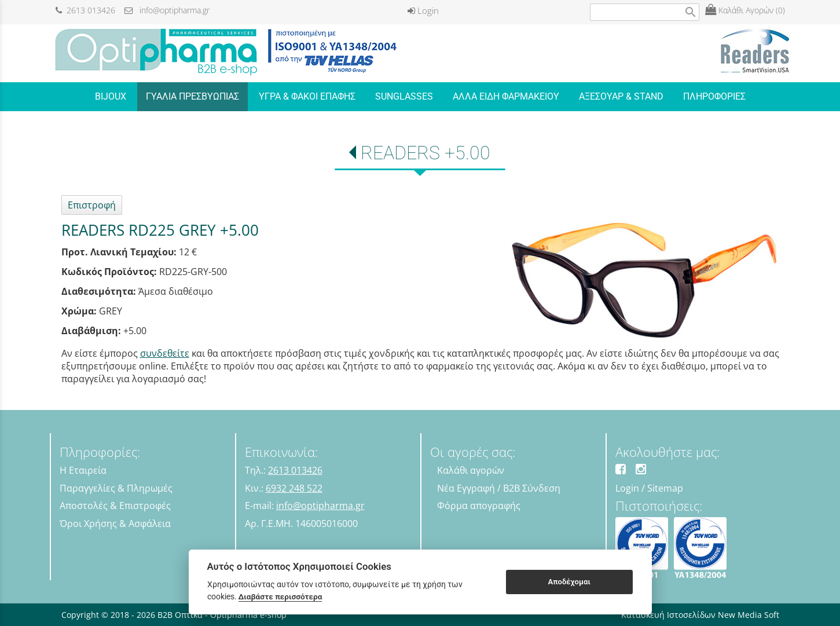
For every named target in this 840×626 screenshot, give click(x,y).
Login (423, 10)
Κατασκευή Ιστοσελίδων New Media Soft (700, 615)
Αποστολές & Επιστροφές (115, 506)
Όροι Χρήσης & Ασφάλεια (115, 524)
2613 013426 (85, 10)
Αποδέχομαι (569, 582)
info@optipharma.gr (167, 10)
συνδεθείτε (165, 353)
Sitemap (665, 488)
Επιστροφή (92, 205)
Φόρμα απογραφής (479, 506)
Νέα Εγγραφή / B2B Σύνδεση (499, 488)
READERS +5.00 (425, 153)
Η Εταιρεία (83, 470)
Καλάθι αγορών (471, 470)
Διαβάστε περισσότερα (280, 596)
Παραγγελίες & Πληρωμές (116, 488)
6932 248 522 (294, 488)
